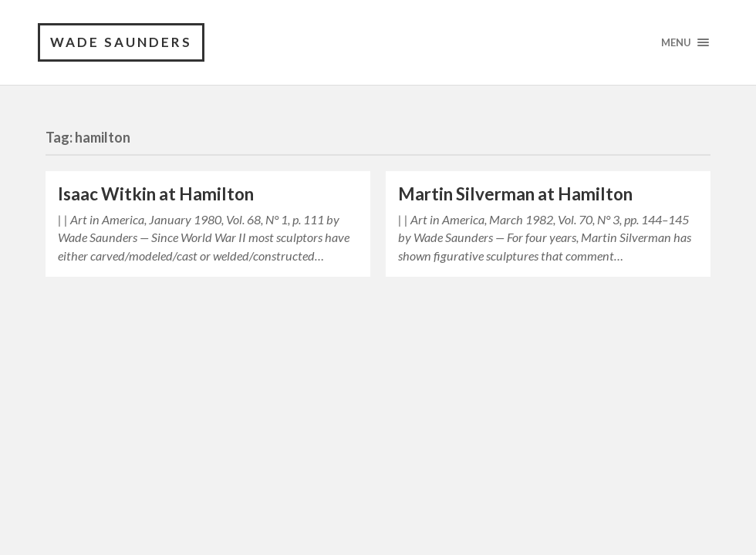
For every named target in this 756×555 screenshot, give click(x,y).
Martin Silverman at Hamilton (515, 194)
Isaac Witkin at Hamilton (156, 194)
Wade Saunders (121, 42)
